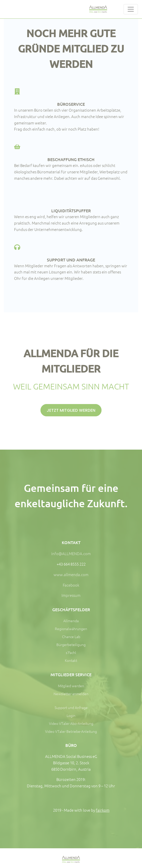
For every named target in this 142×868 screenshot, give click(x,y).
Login (71, 715)
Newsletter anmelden (71, 694)
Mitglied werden (71, 686)
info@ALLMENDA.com (71, 553)
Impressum (71, 595)
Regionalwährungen (71, 629)
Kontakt (71, 660)
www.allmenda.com (71, 574)
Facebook (71, 585)
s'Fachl (71, 652)
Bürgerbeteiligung (71, 644)
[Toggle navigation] (131, 9)
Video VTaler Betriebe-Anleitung (71, 731)
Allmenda (71, 621)
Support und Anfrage (71, 707)
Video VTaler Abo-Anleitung (71, 723)
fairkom (103, 810)
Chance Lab (71, 637)
